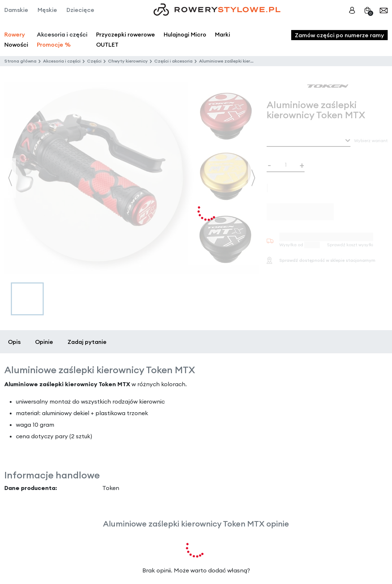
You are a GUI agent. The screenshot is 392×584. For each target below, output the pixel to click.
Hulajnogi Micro (185, 34)
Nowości (16, 44)
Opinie (44, 342)
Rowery (15, 34)
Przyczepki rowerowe (126, 34)
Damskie (16, 10)
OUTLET (107, 44)
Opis (14, 342)
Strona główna (20, 61)
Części (94, 61)
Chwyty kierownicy (128, 61)
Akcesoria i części (62, 61)
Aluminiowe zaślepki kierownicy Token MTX (244, 61)
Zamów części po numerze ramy (339, 35)
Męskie (47, 10)
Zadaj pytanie (87, 342)
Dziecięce (80, 10)
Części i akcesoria (173, 61)
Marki (223, 34)
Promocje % (54, 44)
